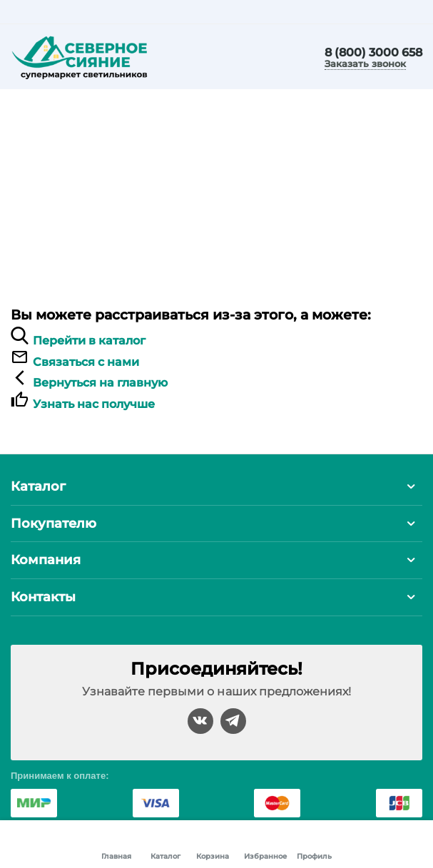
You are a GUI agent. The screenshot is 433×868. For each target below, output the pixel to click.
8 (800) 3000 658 (373, 53)
